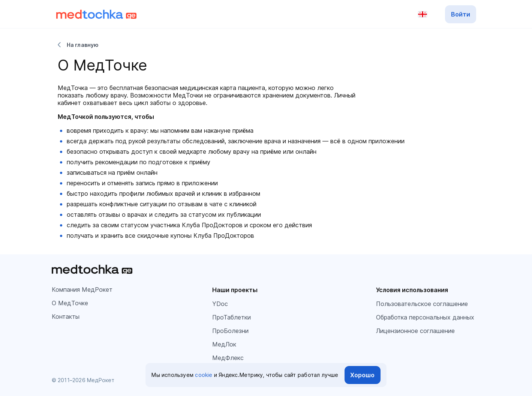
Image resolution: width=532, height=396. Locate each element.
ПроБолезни (230, 331)
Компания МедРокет (82, 289)
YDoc (220, 304)
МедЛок (224, 344)
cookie (204, 375)
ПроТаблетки (232, 317)
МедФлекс (228, 358)
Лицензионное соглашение (415, 331)
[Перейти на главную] (97, 14)
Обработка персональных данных (425, 317)
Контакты (66, 316)
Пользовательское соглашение (422, 304)
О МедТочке (70, 303)
